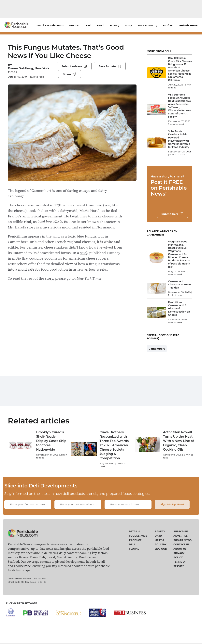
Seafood (168, 25)
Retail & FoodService (50, 25)
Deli (89, 25)
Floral (101, 25)
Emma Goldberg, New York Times (29, 70)
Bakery (115, 25)
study (84, 253)
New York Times (89, 278)
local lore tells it (50, 222)
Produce (75, 25)
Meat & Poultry (147, 25)
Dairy (128, 25)
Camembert (157, 349)
